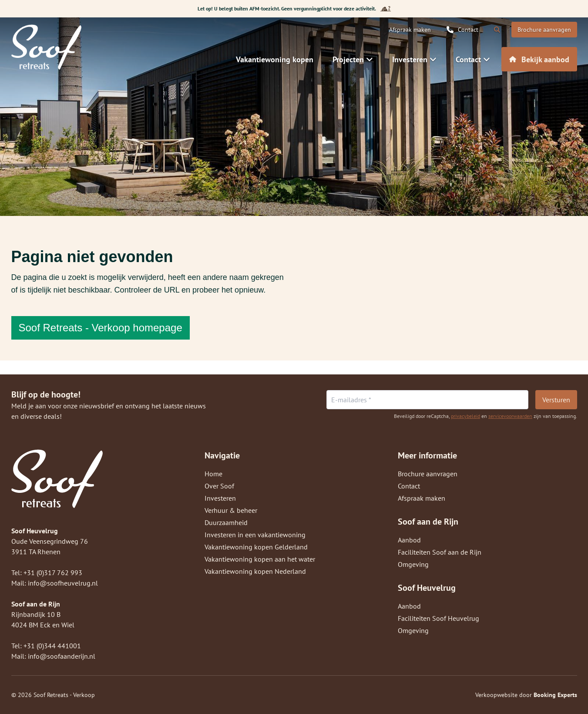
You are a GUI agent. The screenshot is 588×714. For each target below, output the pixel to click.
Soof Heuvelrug (427, 588)
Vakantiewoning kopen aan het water (260, 559)
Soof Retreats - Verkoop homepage (101, 328)
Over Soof (219, 486)
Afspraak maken (422, 498)
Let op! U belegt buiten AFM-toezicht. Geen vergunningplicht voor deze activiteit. (294, 9)
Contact (409, 486)
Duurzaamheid (226, 522)
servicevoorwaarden (510, 416)
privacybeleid (465, 416)
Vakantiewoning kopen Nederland (255, 571)
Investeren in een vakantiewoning (255, 535)
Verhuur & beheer (231, 510)
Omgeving (413, 564)
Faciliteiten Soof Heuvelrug (438, 618)
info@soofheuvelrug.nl (63, 583)
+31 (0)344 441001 (52, 646)
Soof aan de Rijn (428, 522)
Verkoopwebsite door (526, 695)
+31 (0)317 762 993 (53, 573)
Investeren (220, 498)
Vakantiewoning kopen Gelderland (256, 547)
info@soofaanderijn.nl (62, 656)
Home (213, 474)
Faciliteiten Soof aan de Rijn (440, 552)
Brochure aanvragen (428, 474)
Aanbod (409, 540)
